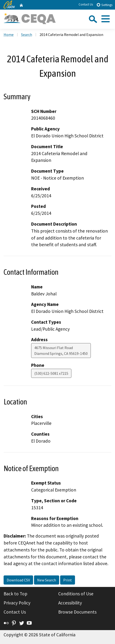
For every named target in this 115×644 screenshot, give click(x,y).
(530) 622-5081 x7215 (51, 373)
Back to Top (15, 594)
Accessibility (70, 603)
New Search (47, 580)
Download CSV (18, 580)
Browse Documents (77, 612)
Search (27, 35)
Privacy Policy (17, 603)
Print (68, 580)
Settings (104, 5)
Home (9, 35)
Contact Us (86, 4)
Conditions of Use (76, 594)
